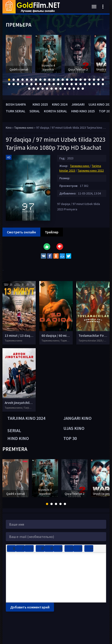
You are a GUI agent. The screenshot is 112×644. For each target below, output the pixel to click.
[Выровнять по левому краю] (40, 548)
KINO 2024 (60, 104)
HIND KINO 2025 (83, 111)
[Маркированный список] (69, 548)
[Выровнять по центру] (49, 548)
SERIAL (35, 111)
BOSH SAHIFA (16, 104)
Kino (9, 128)
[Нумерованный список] (78, 548)
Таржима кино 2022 (91, 171)
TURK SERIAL (16, 111)
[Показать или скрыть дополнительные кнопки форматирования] (89, 548)
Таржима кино (24, 128)
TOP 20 (104, 111)
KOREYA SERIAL (56, 111)
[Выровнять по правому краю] (58, 548)
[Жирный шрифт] (11, 548)
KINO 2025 (40, 104)
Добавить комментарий (30, 607)
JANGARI (78, 104)
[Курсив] (20, 548)
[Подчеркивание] (29, 548)
